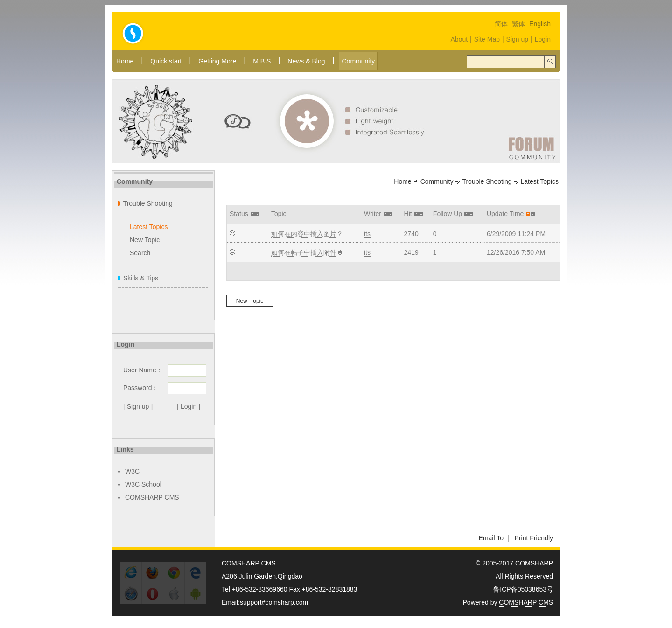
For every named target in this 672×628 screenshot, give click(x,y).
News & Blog (306, 61)
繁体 (518, 24)
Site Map (487, 39)
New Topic (145, 240)
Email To (491, 538)
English (540, 24)
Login (543, 39)
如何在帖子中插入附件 (304, 252)
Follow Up (448, 214)
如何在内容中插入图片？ (307, 234)
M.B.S (262, 61)
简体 (501, 24)
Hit (408, 214)
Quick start (166, 61)
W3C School (143, 484)
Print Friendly (534, 538)
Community (358, 61)
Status (239, 214)
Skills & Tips (141, 278)
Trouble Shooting (148, 203)
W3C (132, 471)
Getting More (217, 61)
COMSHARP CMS (152, 497)
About (459, 39)
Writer (373, 214)
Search (140, 253)
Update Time (505, 214)
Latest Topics (149, 227)
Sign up (517, 39)
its (367, 234)
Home (125, 61)
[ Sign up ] (138, 406)
